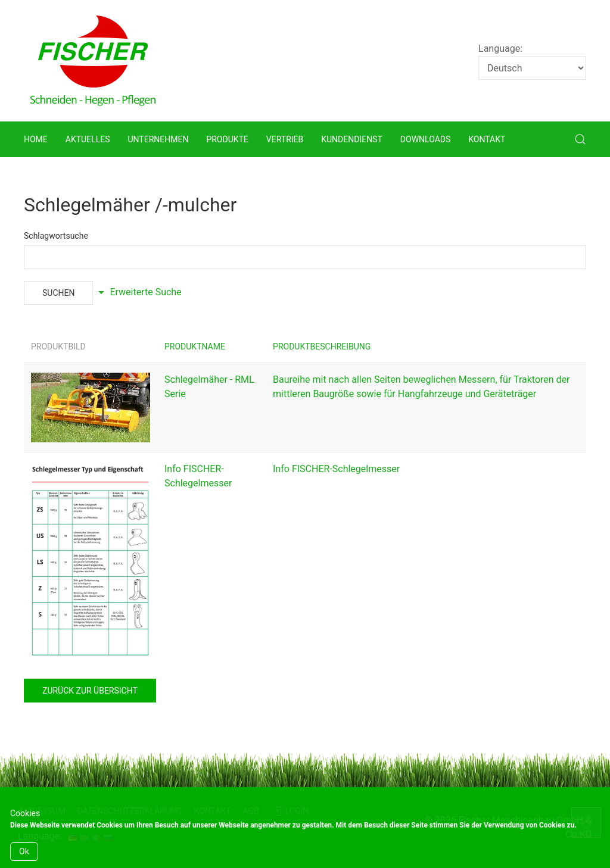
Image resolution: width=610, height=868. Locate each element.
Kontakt (487, 139)
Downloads (425, 139)
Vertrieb (285, 139)
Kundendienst (352, 139)
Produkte (227, 139)
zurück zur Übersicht (90, 691)
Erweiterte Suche (138, 292)
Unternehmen (158, 139)
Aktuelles (88, 139)
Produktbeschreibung (322, 346)
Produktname (195, 346)
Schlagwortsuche (56, 236)
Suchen (58, 293)
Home (36, 139)
